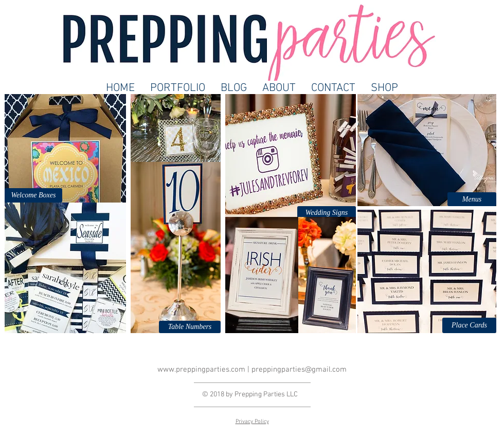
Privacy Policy (252, 422)
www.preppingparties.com (201, 370)
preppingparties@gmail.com (299, 370)
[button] (190, 327)
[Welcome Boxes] (33, 195)
